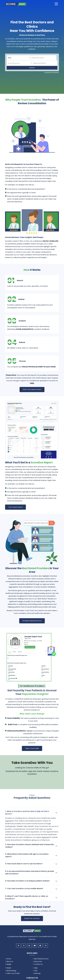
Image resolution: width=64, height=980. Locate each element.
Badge (9, 964)
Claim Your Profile (32, 748)
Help (36, 968)
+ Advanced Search (51, 72)
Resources (38, 961)
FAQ (36, 971)
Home (9, 959)
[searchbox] (41, 58)
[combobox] (44, 58)
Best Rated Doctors (41, 959)
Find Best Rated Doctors (32, 621)
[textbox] (14, 63)
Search (32, 68)
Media (9, 968)
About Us (10, 961)
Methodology (11, 971)
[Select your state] (19, 58)
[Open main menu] (56, 4)
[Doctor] (45, 63)
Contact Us (38, 964)
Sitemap (37, 973)
